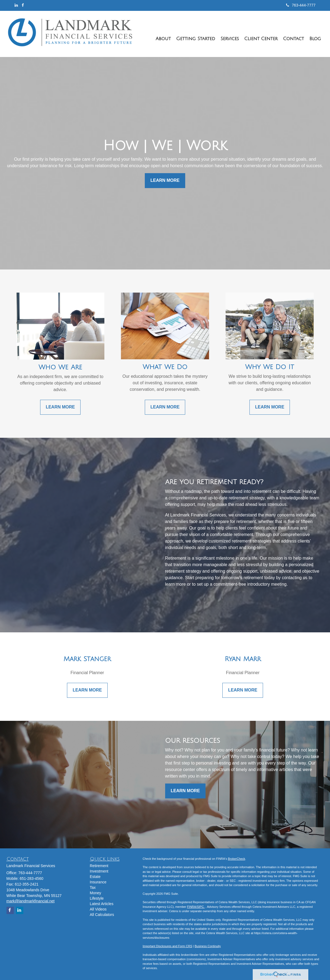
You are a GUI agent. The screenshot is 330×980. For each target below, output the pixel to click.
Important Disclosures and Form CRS (167, 946)
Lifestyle (97, 898)
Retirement (99, 866)
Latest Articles (102, 904)
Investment (99, 871)
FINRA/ (192, 907)
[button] (163, 34)
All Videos (98, 909)
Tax (93, 887)
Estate (95, 877)
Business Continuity (208, 946)
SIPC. (201, 907)
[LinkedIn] (16, 5)
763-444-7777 (301, 5)
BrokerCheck (237, 859)
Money (95, 893)
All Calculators (102, 915)
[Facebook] (23, 5)
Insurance (98, 882)
